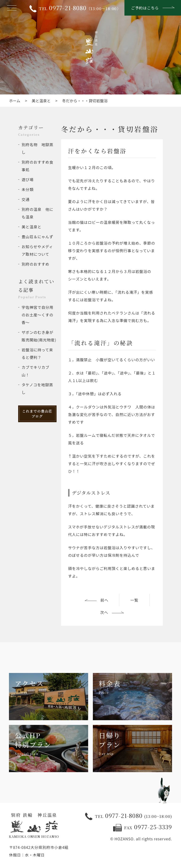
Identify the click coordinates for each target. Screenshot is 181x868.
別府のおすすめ (36, 264)
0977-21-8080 (128, 816)
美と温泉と (41, 101)
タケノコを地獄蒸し (37, 388)
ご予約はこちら (153, 8)
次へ (112, 612)
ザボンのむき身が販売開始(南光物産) (39, 336)
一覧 (134, 600)
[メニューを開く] (12, 8)
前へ (97, 600)
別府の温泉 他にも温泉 (37, 213)
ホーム (15, 101)
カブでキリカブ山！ (36, 371)
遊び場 (28, 179)
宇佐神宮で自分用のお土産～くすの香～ (37, 315)
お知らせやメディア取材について (37, 250)
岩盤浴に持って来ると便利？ (37, 353)
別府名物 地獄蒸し (37, 148)
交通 (26, 199)
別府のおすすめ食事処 (37, 166)
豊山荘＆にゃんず (37, 237)
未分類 (28, 189)
